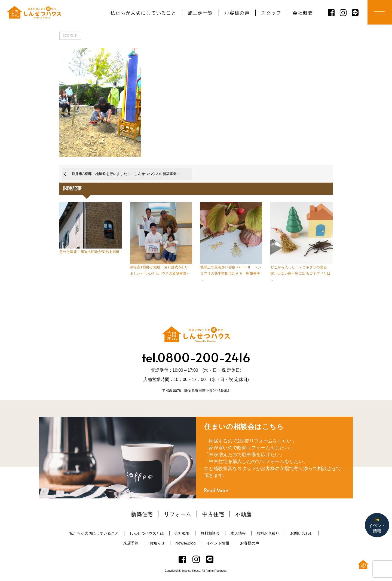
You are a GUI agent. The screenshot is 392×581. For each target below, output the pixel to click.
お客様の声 (237, 13)
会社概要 (303, 13)
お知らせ (157, 543)
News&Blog (186, 543)
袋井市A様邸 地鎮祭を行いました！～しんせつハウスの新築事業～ (126, 174)
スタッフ (271, 13)
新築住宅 (142, 514)
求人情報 (238, 533)
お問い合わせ (302, 533)
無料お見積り (268, 533)
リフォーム (177, 514)
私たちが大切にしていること (143, 13)
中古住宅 (213, 514)
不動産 (243, 514)
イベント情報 (218, 543)
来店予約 (131, 543)
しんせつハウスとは (147, 533)
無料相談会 (210, 533)
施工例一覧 (200, 13)
